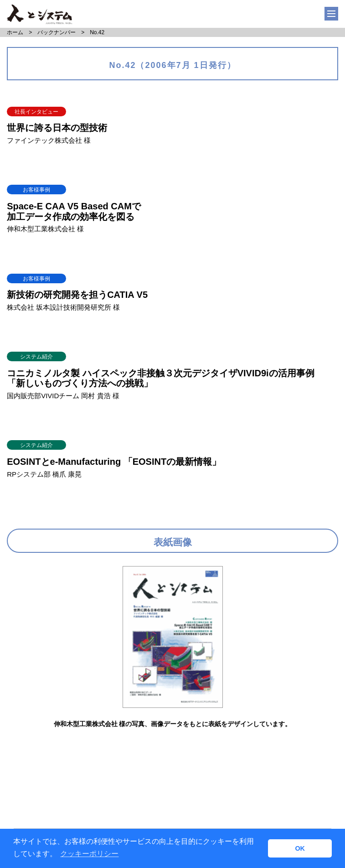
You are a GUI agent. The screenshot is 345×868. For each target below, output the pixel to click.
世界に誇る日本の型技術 (57, 128)
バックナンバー (57, 32)
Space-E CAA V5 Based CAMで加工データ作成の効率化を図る (74, 211)
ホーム (15, 32)
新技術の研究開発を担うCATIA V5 (77, 295)
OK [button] (300, 848)
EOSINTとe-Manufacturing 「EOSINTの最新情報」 (114, 462)
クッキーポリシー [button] (89, 854)
